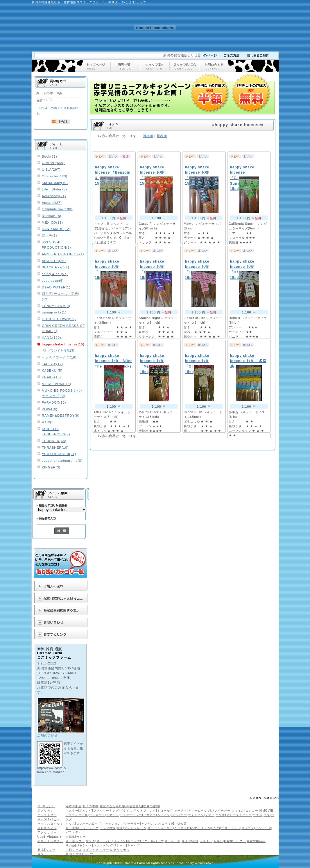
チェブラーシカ (131, 815)
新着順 (162, 136)
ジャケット (84, 845)
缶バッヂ (134, 841)
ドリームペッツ (199, 811)
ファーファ (179, 811)
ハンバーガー (221, 811)
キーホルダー (75, 841)
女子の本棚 (91, 806)
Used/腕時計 (256, 841)
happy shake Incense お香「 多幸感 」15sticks (248, 361)
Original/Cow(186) (57, 209)
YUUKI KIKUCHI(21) (59, 454)
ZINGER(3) (51, 467)
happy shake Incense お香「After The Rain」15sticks (114, 361)
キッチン (248, 828)
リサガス (150, 815)
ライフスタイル (49, 824)
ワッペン (120, 841)
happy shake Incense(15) (63, 344)
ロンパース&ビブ (88, 824)
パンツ (98, 845)
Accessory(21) (54, 196)
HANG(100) (51, 338)
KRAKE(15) (51, 377)
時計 (120, 828)
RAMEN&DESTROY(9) (61, 416)
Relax (216, 828)
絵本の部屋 (74, 806)
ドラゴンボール (77, 815)
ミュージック (89, 828)
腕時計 (218, 841)
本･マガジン (46, 806)
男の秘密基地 (132, 806)
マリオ (220, 815)
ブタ (267, 815)
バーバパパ (179, 815)
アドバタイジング (239, 815)
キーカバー (104, 841)
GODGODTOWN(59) (59, 319)
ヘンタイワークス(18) (59, 357)
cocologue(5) (53, 281)
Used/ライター (235, 841)
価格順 (148, 136)
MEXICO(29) (52, 222)
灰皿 (195, 841)
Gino (176, 824)
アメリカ (44, 811)
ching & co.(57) (55, 274)
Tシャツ (120, 845)
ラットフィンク (145, 811)
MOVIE (268, 811)
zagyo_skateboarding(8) (62, 461)
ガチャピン (196, 815)
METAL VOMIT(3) (57, 384)
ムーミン (164, 815)
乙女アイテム (201, 828)
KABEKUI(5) (52, 370)
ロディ (166, 824)
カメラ (81, 837)
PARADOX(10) (54, 402)
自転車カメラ (47, 828)
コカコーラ (253, 811)
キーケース (172, 841)
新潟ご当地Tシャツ (79, 854)
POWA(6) (50, 409)
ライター (206, 841)
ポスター (72, 811)
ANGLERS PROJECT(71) (63, 254)
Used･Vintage (48, 837)
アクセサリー (47, 832)
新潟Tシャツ (46, 850)
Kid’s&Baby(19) (55, 183)
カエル (258, 815)
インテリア (263, 828)
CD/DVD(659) (53, 163)
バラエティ (74, 832)
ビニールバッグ (152, 841)
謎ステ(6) (49, 236)
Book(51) (50, 156)
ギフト (42, 854)
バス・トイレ (231, 828)
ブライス (126, 811)
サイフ (186, 841)
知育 (184, 824)
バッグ (109, 845)
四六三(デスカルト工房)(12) (61, 296)
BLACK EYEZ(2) (55, 267)
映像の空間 (151, 806)
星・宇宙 (72, 828)
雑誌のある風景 (111, 806)
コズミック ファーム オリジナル (106, 850)
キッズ (70, 824)
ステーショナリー (160, 828)
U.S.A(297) (51, 170)
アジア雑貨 (108, 828)
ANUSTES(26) (54, 261)
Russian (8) (52, 216)
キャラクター (47, 815)
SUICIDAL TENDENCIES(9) (56, 432)
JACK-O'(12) (52, 364)
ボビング (86, 811)
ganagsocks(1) (54, 312)
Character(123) (55, 176)
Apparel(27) (52, 203)
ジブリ (210, 815)
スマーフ (112, 815)
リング (91, 841)
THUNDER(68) (54, 441)
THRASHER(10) (55, 448)
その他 (70, 845)
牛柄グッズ (74, 850)
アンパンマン (151, 824)
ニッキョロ (182, 828)
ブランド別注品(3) (61, 351)
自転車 (70, 837)
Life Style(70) (54, 189)
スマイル (238, 811)
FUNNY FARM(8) (56, 306)
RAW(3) (48, 422)
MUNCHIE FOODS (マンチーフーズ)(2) (62, 393)
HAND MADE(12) (56, 229)
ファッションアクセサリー (121, 824)
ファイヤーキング (106, 811)
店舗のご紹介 (48, 735)
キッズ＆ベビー (49, 819)
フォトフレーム (135, 828)
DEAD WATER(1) (56, 287)
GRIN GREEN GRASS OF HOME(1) (63, 328)
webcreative (205, 863)
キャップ (134, 845)
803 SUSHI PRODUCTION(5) (56, 245)
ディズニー (97, 815)
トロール (164, 811)
